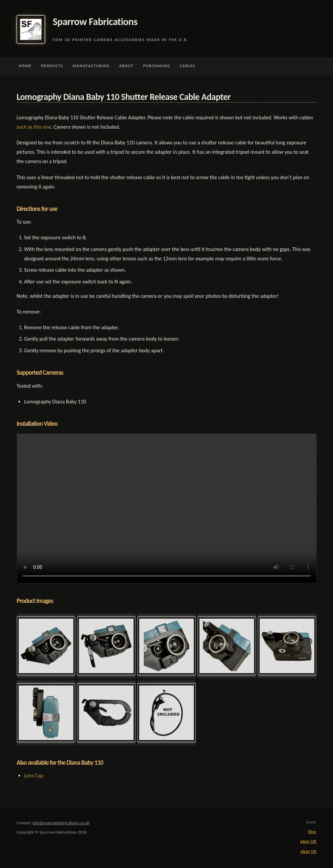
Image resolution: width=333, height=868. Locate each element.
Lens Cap (34, 776)
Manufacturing (91, 66)
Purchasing (157, 66)
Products (52, 66)
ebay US (308, 852)
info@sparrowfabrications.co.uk (61, 823)
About (126, 66)
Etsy (312, 832)
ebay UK (308, 842)
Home (25, 66)
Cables (188, 66)
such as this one (34, 127)
